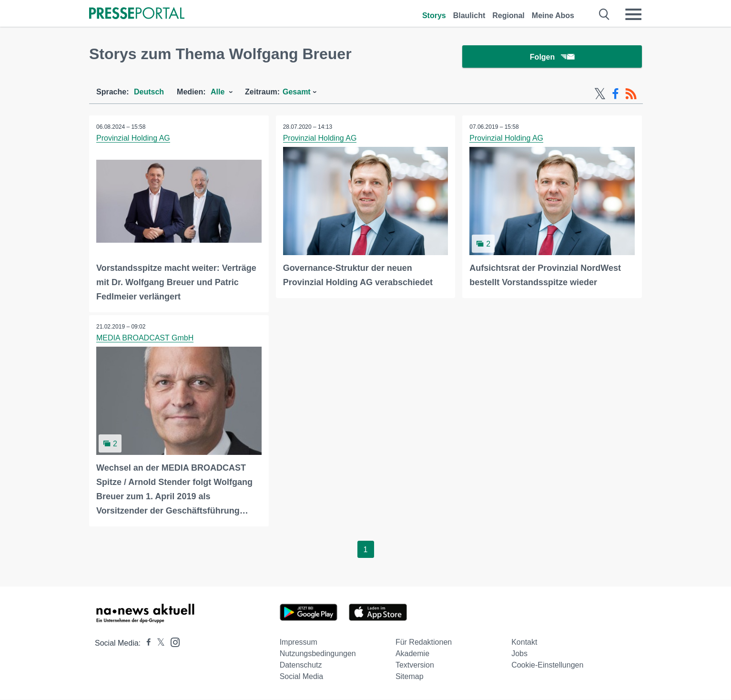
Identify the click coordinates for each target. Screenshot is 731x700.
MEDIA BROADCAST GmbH (145, 338)
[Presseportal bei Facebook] (146, 643)
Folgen (552, 57)
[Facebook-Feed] (615, 94)
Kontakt (524, 643)
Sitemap (410, 677)
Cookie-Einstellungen (547, 665)
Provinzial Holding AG (133, 139)
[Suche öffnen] (604, 14)
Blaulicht (469, 15)
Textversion (415, 665)
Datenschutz (301, 665)
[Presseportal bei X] (158, 643)
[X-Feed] (600, 94)
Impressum (299, 643)
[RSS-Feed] (631, 94)
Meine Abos (553, 15)
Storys (434, 15)
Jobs (519, 654)
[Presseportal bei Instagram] (172, 642)
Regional (508, 15)
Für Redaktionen (424, 643)
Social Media (302, 677)
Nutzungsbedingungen (318, 654)
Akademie (412, 654)
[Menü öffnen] (633, 14)
